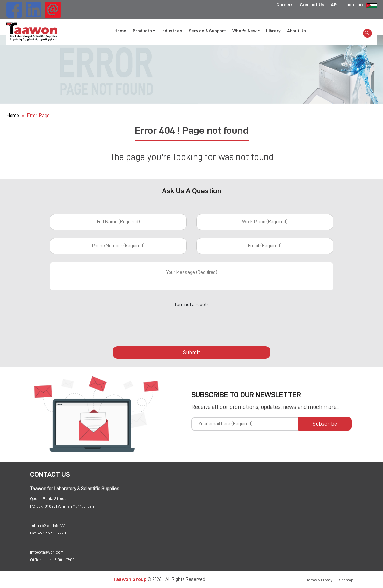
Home (120, 31)
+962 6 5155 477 (51, 525)
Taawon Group (130, 579)
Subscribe (325, 424)
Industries (172, 31)
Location (353, 5)
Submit (191, 352)
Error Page (38, 115)
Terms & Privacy (320, 580)
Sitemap (346, 580)
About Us (296, 31)
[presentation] (191, 323)
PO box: (37, 506)
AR (334, 5)
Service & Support (207, 31)
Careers (285, 5)
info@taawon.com (47, 552)
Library (273, 31)
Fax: (33, 533)
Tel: (33, 525)
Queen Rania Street (48, 498)
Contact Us (312, 5)
